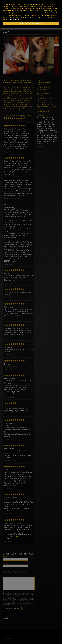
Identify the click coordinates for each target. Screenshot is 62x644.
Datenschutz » (14, 19)
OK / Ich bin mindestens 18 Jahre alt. (31, 24)
